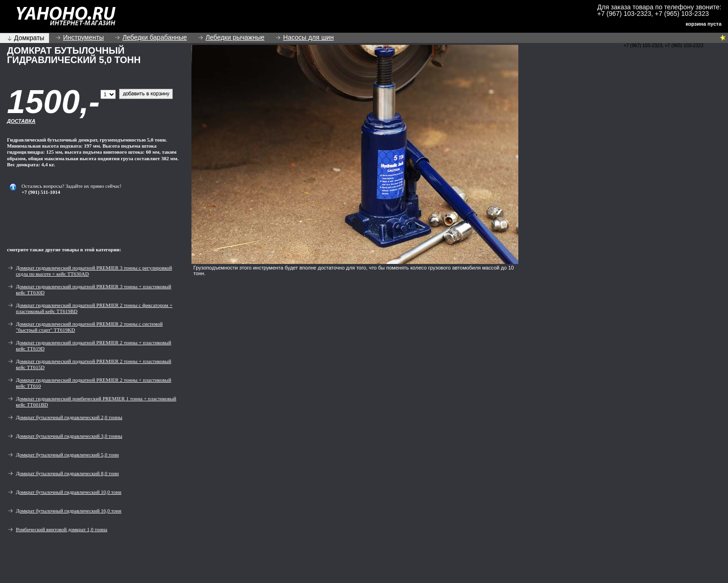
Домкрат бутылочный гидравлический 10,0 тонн (69, 492)
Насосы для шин (308, 37)
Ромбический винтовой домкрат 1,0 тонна (62, 529)
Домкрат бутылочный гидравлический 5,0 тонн (67, 455)
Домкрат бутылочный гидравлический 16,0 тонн (69, 511)
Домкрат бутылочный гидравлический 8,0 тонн (67, 473)
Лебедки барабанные (155, 37)
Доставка (21, 121)
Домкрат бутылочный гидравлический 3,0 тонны (69, 436)
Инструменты (83, 37)
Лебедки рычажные (235, 37)
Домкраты (29, 38)
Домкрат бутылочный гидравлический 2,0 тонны (69, 417)
